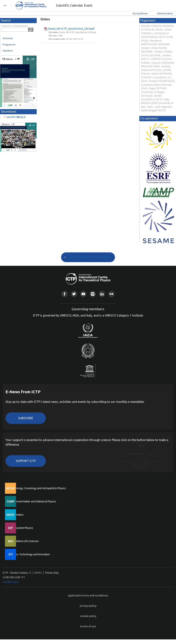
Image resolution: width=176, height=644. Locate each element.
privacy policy (88, 606)
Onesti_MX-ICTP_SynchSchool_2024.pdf (71, 29)
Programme (9, 45)
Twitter (74, 294)
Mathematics (16, 515)
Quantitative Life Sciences (24, 541)
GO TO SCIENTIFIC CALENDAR (89, 257)
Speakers (8, 51)
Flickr (111, 294)
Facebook (64, 294)
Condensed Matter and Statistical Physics (33, 501)
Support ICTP (26, 461)
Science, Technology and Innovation (29, 554)
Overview (8, 38)
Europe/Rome (140, 13)
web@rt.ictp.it (11, 582)
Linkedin (102, 294)
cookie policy (88, 616)
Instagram (93, 294)
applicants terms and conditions (88, 595)
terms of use (88, 626)
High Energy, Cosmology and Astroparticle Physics (37, 488)
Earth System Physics (21, 528)
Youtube (83, 294)
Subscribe (26, 418)
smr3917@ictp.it (16, 117)
